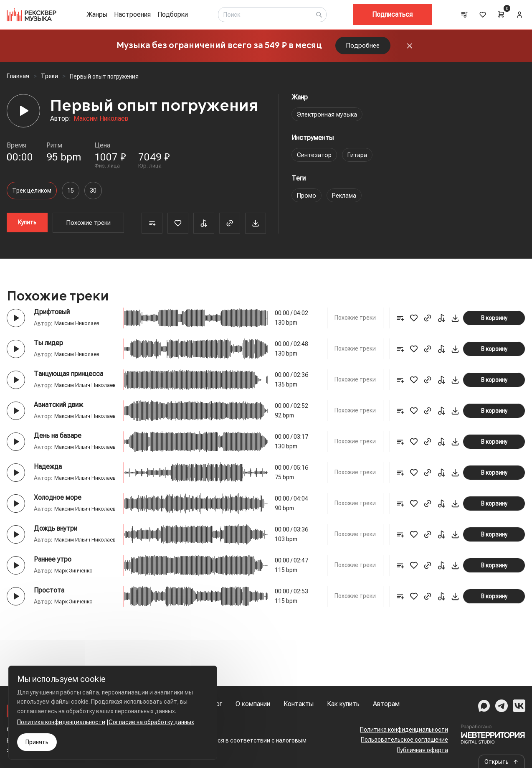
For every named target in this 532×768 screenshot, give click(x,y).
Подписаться (392, 14)
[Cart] (501, 14)
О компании (253, 704)
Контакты (299, 704)
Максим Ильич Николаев (68, 400)
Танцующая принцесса (68, 379)
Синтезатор (315, 160)
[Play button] (16, 323)
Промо (307, 201)
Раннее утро (53, 618)
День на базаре (58, 459)
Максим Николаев (101, 124)
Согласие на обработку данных (151, 722)
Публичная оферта (422, 750)
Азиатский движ (58, 419)
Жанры (97, 14)
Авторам (386, 704)
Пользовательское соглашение (404, 740)
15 (71, 196)
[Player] (23, 117)
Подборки (173, 14)
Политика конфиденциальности (404, 730)
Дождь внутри (56, 578)
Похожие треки (89, 228)
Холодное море (58, 538)
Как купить (343, 704)
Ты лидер (48, 349)
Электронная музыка (329, 120)
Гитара (361, 160)
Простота (49, 649)
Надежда (48, 499)
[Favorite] (178, 229)
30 (93, 196)
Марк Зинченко (75, 629)
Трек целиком (32, 196)
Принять (37, 742)
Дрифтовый (52, 318)
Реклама (346, 201)
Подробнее (363, 48)
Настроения (132, 14)
